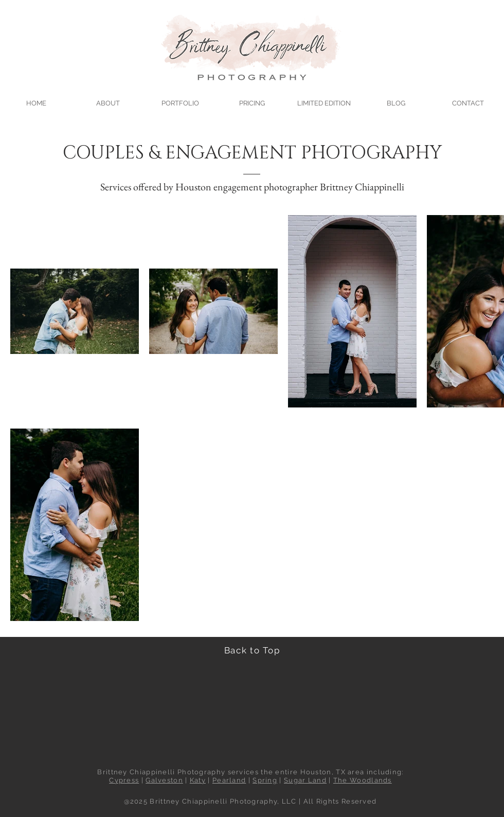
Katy (198, 780)
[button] (180, 99)
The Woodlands (363, 780)
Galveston (164, 780)
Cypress (124, 780)
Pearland (229, 780)
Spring (265, 780)
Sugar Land (305, 780)
